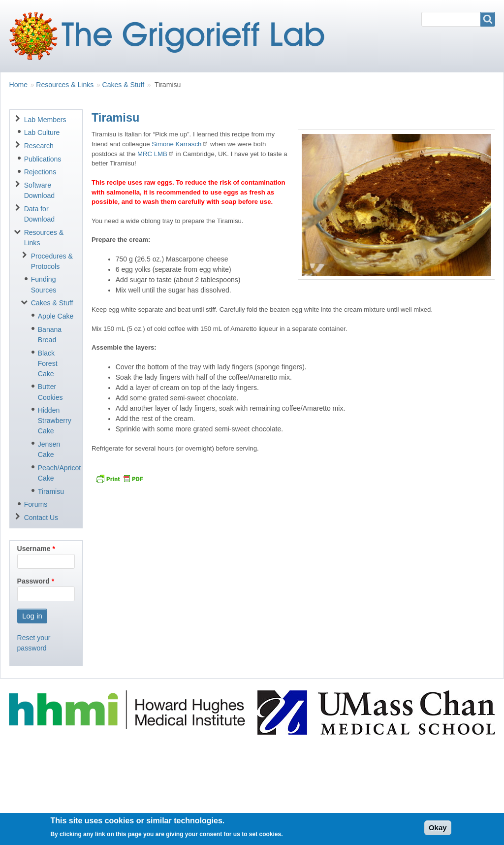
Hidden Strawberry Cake (55, 421)
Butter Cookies (50, 392)
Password (33, 581)
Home (18, 85)
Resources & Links (65, 85)
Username (34, 549)
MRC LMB (156, 154)
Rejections (40, 172)
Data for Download (39, 214)
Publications (43, 159)
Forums (36, 504)
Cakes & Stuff (124, 85)
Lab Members (45, 120)
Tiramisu (51, 491)
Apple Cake (56, 316)
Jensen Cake (49, 449)
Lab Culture (42, 132)
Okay (438, 831)
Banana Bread (50, 335)
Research (39, 146)
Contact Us (41, 518)
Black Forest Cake (48, 363)
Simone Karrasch (180, 144)
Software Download (39, 190)
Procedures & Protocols (52, 261)
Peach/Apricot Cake (57, 473)
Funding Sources (44, 284)
